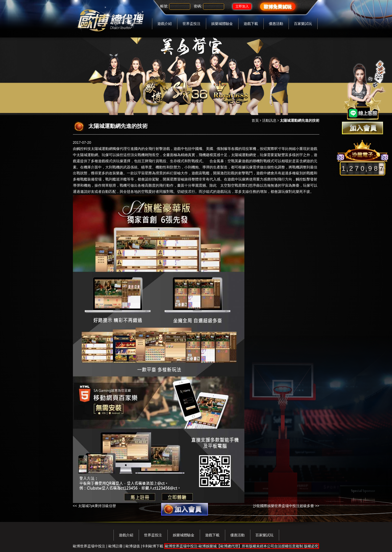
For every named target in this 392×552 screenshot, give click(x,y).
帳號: (164, 6)
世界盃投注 (192, 24)
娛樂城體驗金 (222, 24)
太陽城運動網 (102, 149)
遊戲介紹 (165, 24)
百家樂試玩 (303, 24)
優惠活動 (276, 24)
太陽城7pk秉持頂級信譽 (97, 506)
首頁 (255, 120)
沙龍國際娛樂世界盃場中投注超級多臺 (283, 506)
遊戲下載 (251, 24)
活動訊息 (269, 120)
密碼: (198, 6)
